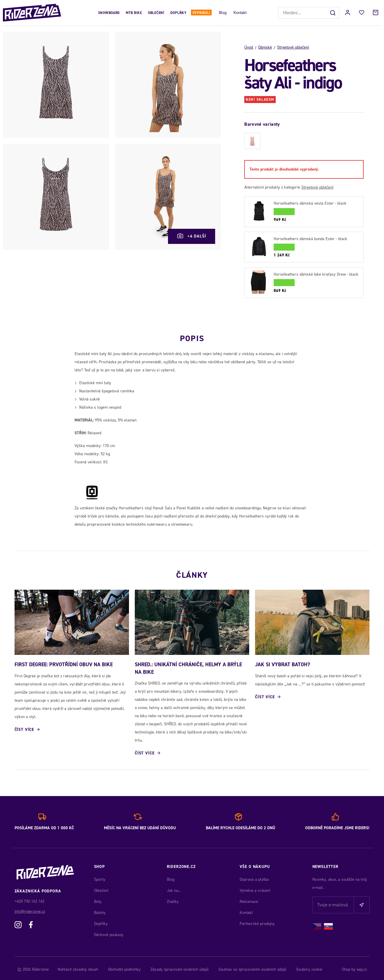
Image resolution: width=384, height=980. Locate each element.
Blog (223, 13)
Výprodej (201, 13)
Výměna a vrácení (255, 888)
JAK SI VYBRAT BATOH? (283, 662)
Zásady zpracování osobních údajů (179, 967)
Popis (192, 334)
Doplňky (178, 13)
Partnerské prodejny (257, 921)
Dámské (265, 47)
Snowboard (109, 13)
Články (192, 569)
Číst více (24, 727)
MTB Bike (134, 13)
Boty (98, 899)
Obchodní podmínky (124, 967)
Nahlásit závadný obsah (78, 967)
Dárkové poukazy (109, 932)
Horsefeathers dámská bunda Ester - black (310, 239)
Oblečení (156, 13)
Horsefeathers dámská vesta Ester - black (310, 203)
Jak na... (174, 888)
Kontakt (240, 13)
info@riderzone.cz (30, 909)
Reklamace (249, 899)
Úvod (249, 47)
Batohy (100, 910)
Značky (173, 899)
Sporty (100, 877)
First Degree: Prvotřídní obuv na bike (64, 662)
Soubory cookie (309, 967)
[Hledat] (333, 13)
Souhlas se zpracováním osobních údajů (252, 967)
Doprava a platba (254, 877)
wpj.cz (362, 967)
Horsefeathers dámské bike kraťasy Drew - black (316, 274)
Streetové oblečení (293, 47)
